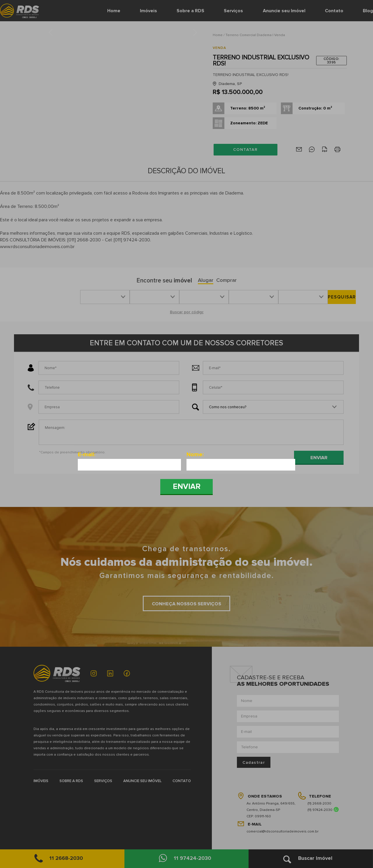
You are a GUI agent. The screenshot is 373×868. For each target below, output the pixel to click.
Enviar (187, 487)
